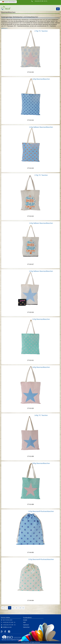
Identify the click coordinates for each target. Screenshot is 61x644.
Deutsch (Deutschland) (8, 2)
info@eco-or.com (7, 627)
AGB (24, 622)
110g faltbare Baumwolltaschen (41, 127)
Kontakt (25, 620)
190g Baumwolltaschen (41, 463)
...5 (20, 608)
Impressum (26, 625)
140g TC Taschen (41, 415)
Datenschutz (26, 627)
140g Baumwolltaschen (41, 79)
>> (23, 608)
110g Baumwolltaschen (41, 319)
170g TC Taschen (41, 31)
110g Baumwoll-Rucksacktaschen (41, 511)
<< (3, 608)
